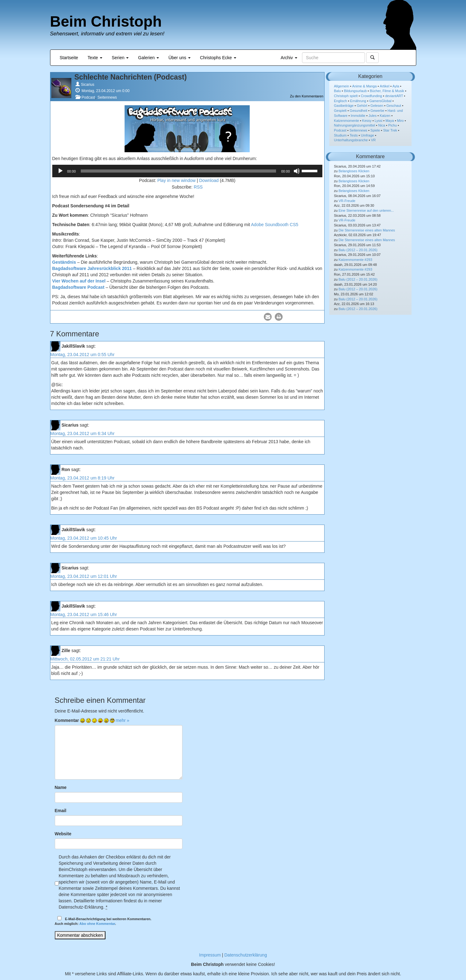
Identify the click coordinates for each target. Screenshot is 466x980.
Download (209, 180)
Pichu (392, 125)
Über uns (179, 58)
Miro (400, 121)
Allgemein (341, 86)
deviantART (394, 96)
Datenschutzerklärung (246, 955)
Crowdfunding (371, 96)
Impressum (210, 955)
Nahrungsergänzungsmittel (354, 125)
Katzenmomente (346, 121)
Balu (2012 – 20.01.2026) (358, 250)
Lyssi (379, 121)
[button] (268, 317)
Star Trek (390, 130)
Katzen (385, 116)
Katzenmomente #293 (356, 260)
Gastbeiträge (344, 106)
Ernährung (358, 101)
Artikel (385, 86)
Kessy (367, 121)
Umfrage (367, 135)
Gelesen (377, 106)
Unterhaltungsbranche (351, 140)
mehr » (123, 720)
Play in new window (177, 180)
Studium (340, 135)
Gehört (362, 106)
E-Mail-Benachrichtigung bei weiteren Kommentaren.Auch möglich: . (103, 921)
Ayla (396, 86)
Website (63, 834)
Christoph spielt (346, 96)
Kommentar (67, 720)
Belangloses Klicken (354, 171)
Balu (337, 91)
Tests (354, 135)
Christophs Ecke (218, 58)
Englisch (341, 101)
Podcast (88, 97)
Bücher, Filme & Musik (387, 91)
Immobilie (358, 116)
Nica (382, 125)
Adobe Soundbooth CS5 (275, 225)
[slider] (178, 171)
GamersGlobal (380, 101)
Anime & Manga (364, 86)
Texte (95, 58)
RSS (198, 187)
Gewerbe (378, 111)
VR (373, 140)
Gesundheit (358, 111)
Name (61, 787)
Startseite (69, 58)
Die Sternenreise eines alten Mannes (367, 230)
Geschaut (394, 106)
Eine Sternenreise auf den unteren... (366, 210)
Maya (390, 121)
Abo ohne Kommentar (97, 924)
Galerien (149, 58)
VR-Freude (347, 201)
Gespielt (340, 111)
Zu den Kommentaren (307, 96)
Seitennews (107, 97)
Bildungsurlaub (355, 91)
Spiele (375, 130)
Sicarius (88, 85)
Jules (372, 116)
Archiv (289, 58)
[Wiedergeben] (60, 171)
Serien (120, 58)
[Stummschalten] (297, 171)
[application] (187, 171)
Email (61, 811)
